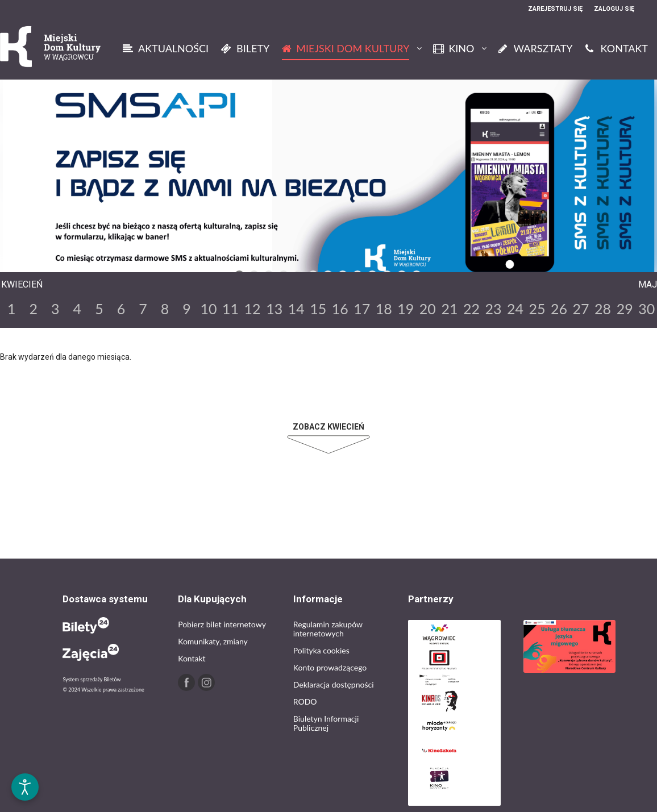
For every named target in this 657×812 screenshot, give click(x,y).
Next (439, 264)
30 (646, 309)
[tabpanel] (328, 182)
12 (253, 309)
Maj (648, 284)
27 (581, 309)
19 (406, 309)
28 (603, 309)
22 (471, 309)
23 (493, 309)
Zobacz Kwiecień (328, 427)
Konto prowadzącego (330, 667)
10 (209, 309)
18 (384, 309)
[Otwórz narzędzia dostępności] (25, 787)
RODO (305, 701)
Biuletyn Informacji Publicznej (326, 723)
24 (515, 309)
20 (428, 309)
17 (362, 309)
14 (296, 309)
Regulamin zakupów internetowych (328, 629)
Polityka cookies (321, 650)
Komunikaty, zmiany (213, 641)
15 (318, 309)
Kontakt (192, 658)
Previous (216, 264)
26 (559, 309)
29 (625, 309)
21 (449, 309)
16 (340, 309)
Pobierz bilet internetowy (222, 624)
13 (274, 309)
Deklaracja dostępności (334, 684)
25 (537, 309)
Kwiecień (22, 284)
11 (230, 309)
